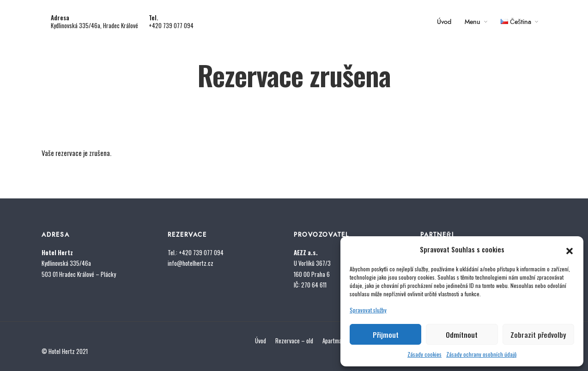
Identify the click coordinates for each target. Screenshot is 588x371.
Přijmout (386, 335)
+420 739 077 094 (171, 25)
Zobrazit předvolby (538, 335)
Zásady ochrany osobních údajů (481, 354)
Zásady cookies (424, 354)
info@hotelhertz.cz (191, 263)
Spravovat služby (368, 310)
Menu (473, 22)
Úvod (444, 22)
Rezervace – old (294, 341)
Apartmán (333, 341)
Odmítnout (462, 335)
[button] (570, 249)
